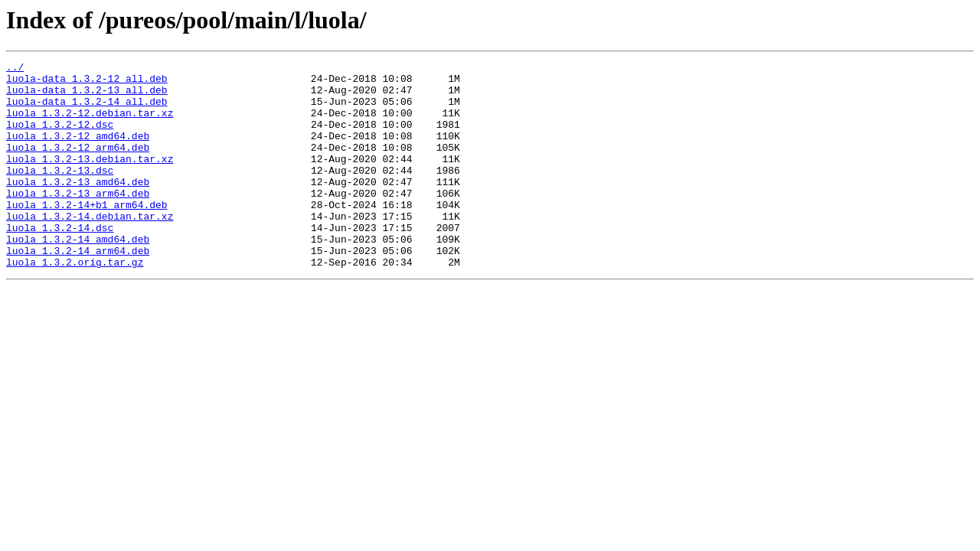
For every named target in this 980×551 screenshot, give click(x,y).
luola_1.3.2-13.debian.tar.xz (90, 179)
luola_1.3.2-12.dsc (60, 138)
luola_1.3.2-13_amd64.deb (78, 207)
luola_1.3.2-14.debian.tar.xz (90, 248)
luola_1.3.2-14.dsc (60, 262)
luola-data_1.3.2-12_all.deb (87, 83)
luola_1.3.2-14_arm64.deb (78, 289)
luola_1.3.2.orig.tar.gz (75, 303)
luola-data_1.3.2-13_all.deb (87, 96)
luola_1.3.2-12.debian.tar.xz (90, 124)
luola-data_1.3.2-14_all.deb (87, 110)
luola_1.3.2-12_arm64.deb (78, 165)
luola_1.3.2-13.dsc (60, 193)
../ (15, 69)
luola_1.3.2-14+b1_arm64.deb (87, 234)
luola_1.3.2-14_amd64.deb (78, 275)
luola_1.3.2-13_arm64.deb (78, 220)
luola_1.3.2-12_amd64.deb (78, 152)
